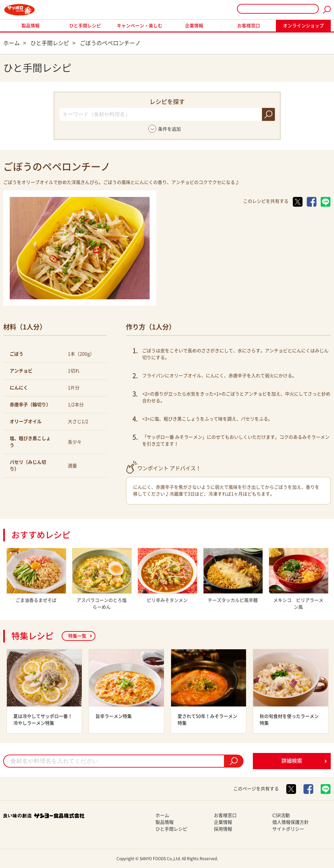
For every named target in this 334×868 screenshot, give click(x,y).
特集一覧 (77, 636)
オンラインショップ (303, 26)
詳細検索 (292, 761)
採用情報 (223, 829)
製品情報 (31, 26)
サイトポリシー (288, 829)
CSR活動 (281, 815)
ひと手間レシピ (85, 26)
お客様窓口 (249, 26)
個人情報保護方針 (291, 822)
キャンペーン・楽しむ (140, 26)
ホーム (162, 815)
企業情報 (194, 26)
